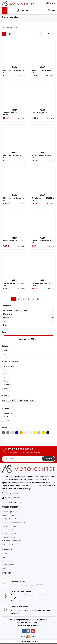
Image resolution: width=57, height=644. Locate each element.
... (33, 300)
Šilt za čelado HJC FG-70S (14, 241)
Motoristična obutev (9, 534)
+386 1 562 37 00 (17, 503)
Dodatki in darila (8, 516)
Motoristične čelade (9, 527)
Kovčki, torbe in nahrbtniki (11, 520)
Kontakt (5, 554)
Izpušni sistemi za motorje (11, 542)
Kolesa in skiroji (7, 545)
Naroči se (48, 459)
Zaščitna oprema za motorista (13, 523)
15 (38, 300)
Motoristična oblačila (9, 531)
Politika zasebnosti (8, 565)
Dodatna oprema (8, 538)
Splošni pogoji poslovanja (11, 562)
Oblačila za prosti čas (10, 512)
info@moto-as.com (12, 499)
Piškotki (4, 569)
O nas (4, 558)
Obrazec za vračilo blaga (20, 602)
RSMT (37, 627)
